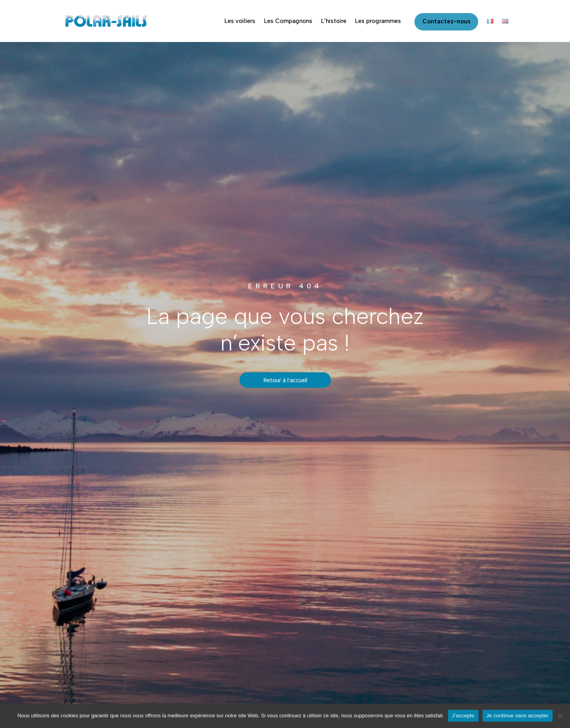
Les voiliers (240, 21)
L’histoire (334, 21)
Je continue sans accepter (518, 716)
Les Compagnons (288, 21)
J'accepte (463, 716)
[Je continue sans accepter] (560, 716)
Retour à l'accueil (285, 380)
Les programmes (378, 21)
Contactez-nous (446, 21)
